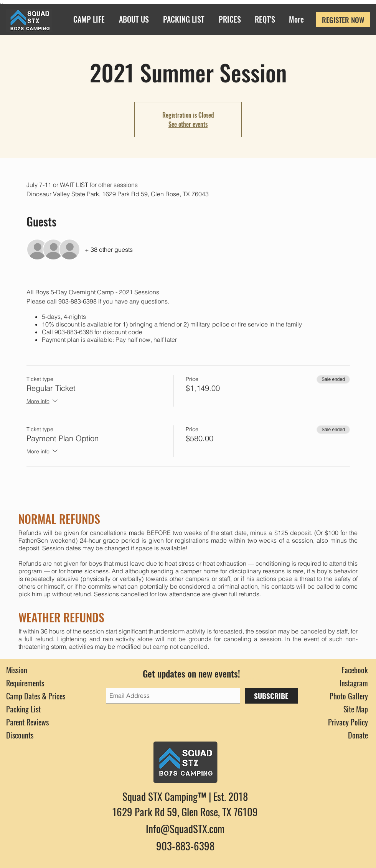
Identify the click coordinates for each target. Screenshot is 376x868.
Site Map (356, 709)
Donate (358, 735)
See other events (188, 124)
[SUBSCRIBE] (271, 696)
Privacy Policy (348, 722)
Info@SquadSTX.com (185, 829)
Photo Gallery (349, 696)
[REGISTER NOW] (343, 20)
